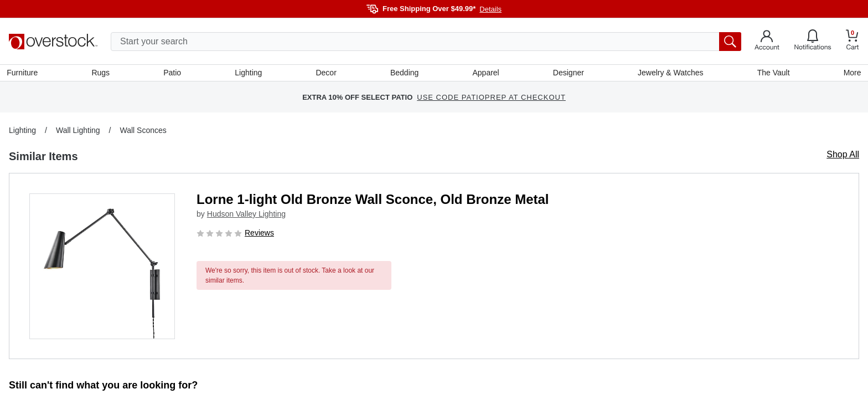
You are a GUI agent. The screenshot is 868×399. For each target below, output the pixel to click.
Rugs (102, 74)
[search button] (730, 42)
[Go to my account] (767, 42)
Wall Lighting (78, 132)
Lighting (249, 74)
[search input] (426, 42)
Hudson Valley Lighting (246, 216)
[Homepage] (53, 42)
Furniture (24, 74)
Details (490, 9)
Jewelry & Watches (670, 74)
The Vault (772, 74)
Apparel (485, 74)
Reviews (259, 235)
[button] (102, 268)
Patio (174, 74)
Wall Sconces (143, 132)
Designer (567, 74)
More (850, 74)
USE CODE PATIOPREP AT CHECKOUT (491, 99)
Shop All (843, 157)
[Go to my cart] (852, 41)
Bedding (404, 74)
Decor (326, 74)
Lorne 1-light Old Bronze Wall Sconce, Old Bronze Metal (373, 201)
